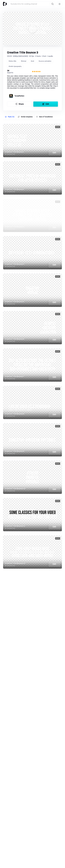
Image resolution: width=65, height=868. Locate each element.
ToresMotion (19, 96)
